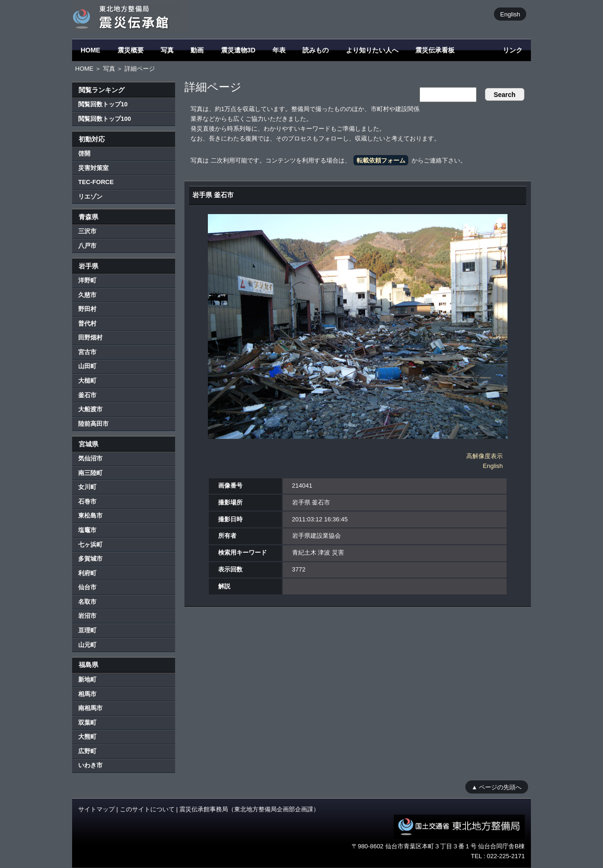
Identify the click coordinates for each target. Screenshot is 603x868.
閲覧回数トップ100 (105, 119)
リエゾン (90, 197)
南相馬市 (90, 708)
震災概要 (131, 50)
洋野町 (87, 280)
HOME (90, 50)
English (510, 14)
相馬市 (87, 694)
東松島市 (90, 516)
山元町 (87, 645)
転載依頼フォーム (381, 160)
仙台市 (87, 587)
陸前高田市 (93, 424)
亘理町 (87, 630)
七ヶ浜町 (90, 545)
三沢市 (87, 231)
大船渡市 (90, 409)
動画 (197, 50)
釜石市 (87, 395)
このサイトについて (147, 809)
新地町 (87, 679)
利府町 (87, 573)
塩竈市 (87, 530)
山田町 (87, 366)
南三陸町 (90, 473)
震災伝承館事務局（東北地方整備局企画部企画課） (249, 809)
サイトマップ (96, 809)
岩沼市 (87, 616)
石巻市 (87, 501)
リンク (513, 50)
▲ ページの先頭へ (496, 787)
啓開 (84, 153)
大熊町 (87, 737)
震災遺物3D (238, 50)
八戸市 (87, 246)
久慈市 (87, 295)
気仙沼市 (90, 458)
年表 (279, 50)
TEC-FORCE (96, 182)
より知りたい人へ (372, 50)
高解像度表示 (485, 456)
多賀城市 (90, 559)
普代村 (87, 323)
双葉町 (87, 723)
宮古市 (87, 352)
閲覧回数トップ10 (103, 104)
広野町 (87, 751)
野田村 (87, 309)
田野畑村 (90, 338)
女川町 (87, 487)
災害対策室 (93, 168)
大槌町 (87, 381)
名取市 (87, 602)
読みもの (316, 50)
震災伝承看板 (435, 50)
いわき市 (90, 765)
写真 (167, 50)
